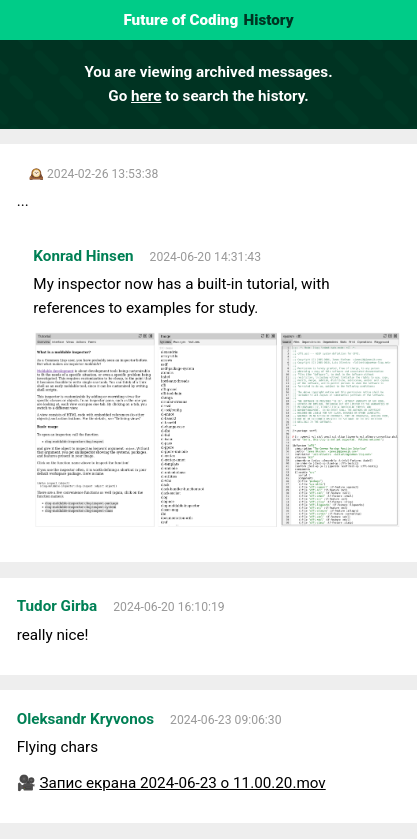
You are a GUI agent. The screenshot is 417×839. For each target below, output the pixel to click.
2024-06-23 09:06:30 (225, 720)
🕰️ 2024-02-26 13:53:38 (94, 174)
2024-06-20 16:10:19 (168, 607)
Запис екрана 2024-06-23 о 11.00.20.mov (182, 783)
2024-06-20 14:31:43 (205, 257)
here (146, 96)
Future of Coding (180, 20)
